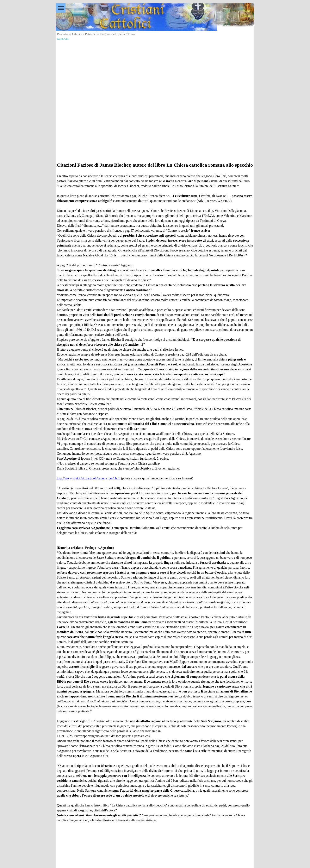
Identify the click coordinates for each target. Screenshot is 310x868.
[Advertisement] (155, 70)
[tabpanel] (155, 494)
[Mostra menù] (61, 8)
